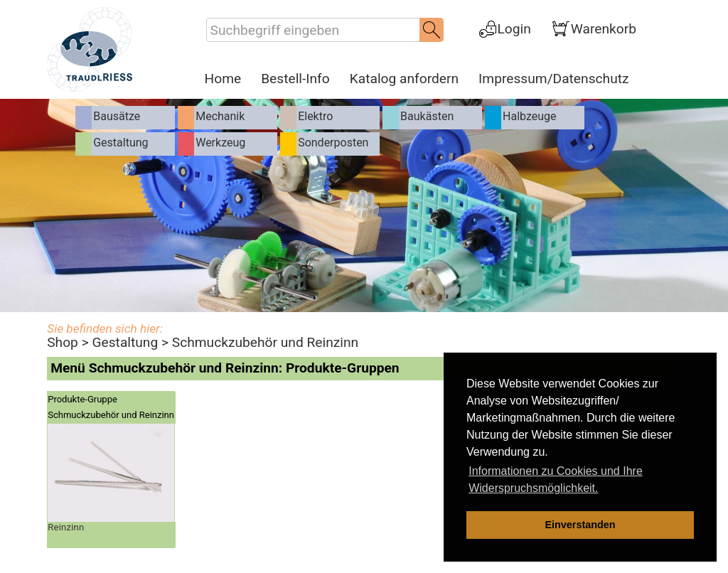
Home (223, 79)
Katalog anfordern (404, 79)
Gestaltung (125, 342)
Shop (63, 342)
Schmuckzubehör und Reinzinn (265, 342)
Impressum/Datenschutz (553, 79)
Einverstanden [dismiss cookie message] (580, 525)
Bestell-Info (295, 79)
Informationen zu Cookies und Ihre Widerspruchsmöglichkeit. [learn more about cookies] (556, 480)
